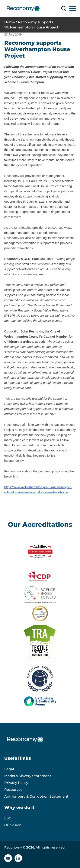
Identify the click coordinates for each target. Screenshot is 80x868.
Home (10, 22)
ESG (8, 818)
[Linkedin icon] (18, 858)
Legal (9, 769)
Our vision (13, 825)
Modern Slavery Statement (28, 776)
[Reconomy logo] (23, 9)
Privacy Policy (16, 783)
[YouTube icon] (8, 858)
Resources (13, 790)
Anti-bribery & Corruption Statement (36, 796)
